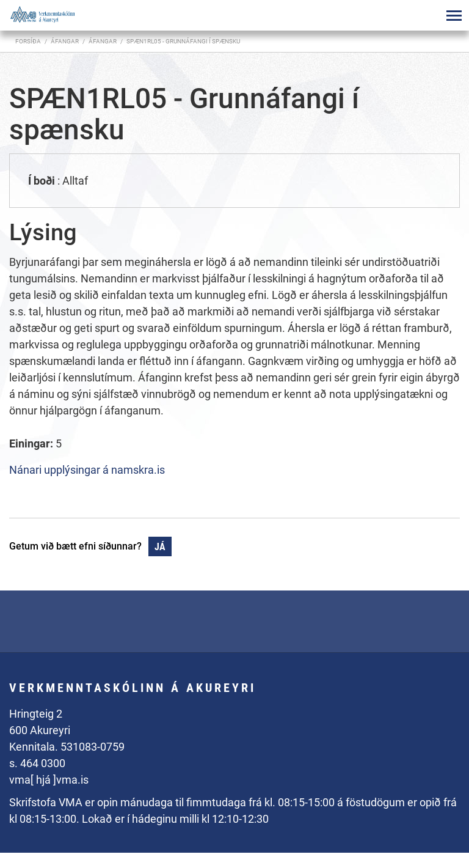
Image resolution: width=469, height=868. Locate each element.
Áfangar (103, 41)
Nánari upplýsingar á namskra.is (87, 470)
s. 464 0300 (37, 763)
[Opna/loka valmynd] (454, 15)
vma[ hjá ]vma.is (49, 780)
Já (160, 547)
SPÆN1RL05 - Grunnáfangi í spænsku (183, 41)
